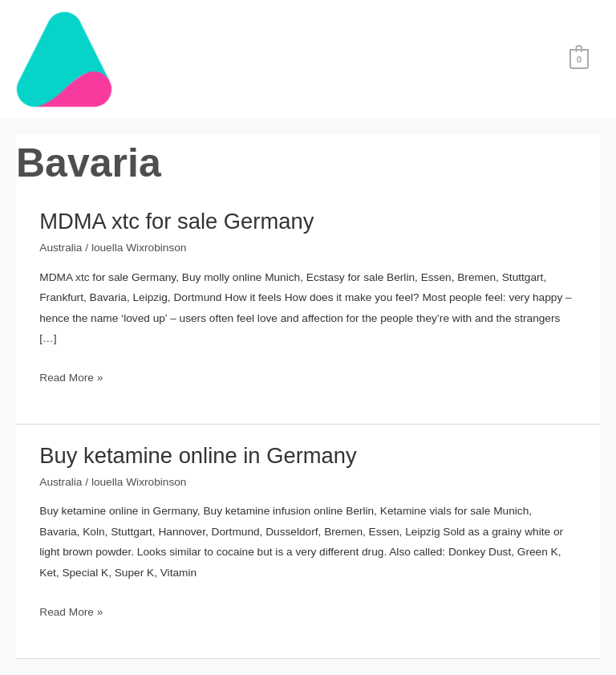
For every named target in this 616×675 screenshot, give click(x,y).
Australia (61, 248)
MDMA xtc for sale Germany (176, 221)
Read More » (71, 378)
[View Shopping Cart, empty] (580, 58)
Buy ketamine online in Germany (198, 455)
